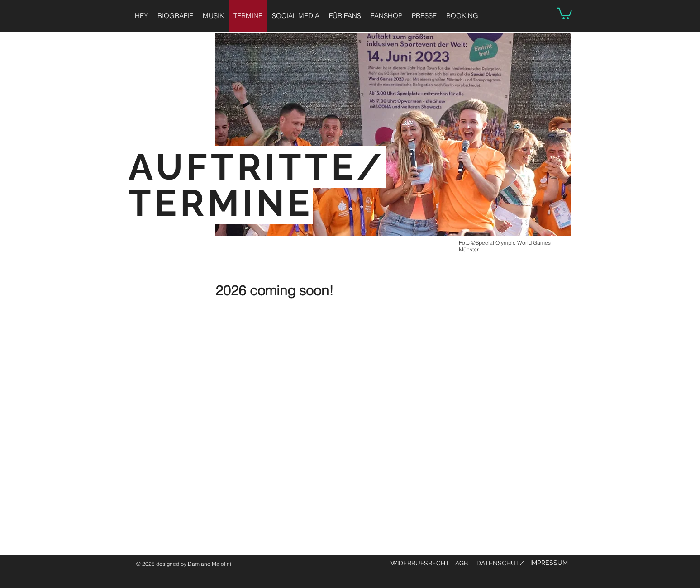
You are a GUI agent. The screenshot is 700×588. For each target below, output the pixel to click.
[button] (564, 13)
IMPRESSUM (549, 563)
